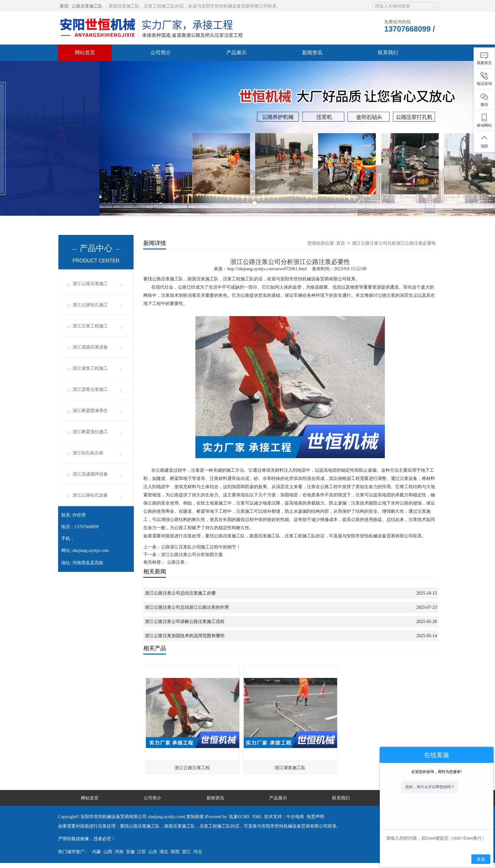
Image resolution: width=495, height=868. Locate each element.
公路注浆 (176, 562)
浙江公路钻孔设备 (90, 495)
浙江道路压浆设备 (90, 347)
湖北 (164, 852)
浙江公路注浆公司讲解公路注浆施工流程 (185, 622)
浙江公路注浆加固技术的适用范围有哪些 (185, 636)
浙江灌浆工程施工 (90, 368)
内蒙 (97, 852)
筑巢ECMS (239, 817)
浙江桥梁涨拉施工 (90, 432)
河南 (119, 852)
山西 (108, 852)
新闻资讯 (312, 53)
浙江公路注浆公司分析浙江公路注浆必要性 (394, 243)
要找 (64, 6)
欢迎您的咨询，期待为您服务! (436, 772)
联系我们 (388, 53)
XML (257, 817)
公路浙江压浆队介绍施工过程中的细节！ (201, 547)
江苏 (141, 852)
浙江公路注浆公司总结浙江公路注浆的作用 (187, 607)
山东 (153, 852)
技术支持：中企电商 (284, 817)
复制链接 (195, 817)
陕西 (175, 852)
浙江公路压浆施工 (90, 284)
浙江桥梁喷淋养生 (90, 411)
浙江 (186, 852)
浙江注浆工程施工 (90, 326)
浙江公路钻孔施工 (90, 305)
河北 (198, 852)
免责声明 (315, 817)
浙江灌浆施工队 (290, 768)
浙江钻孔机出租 (88, 453)
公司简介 (161, 53)
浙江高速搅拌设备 (90, 474)
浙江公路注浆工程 (192, 768)
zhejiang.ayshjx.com (90, 551)
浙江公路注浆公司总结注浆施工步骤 (180, 593)
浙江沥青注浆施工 (90, 389)
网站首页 (85, 53)
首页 (341, 243)
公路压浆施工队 (87, 6)
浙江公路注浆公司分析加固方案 (192, 555)
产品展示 (236, 53)
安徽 (130, 852)
